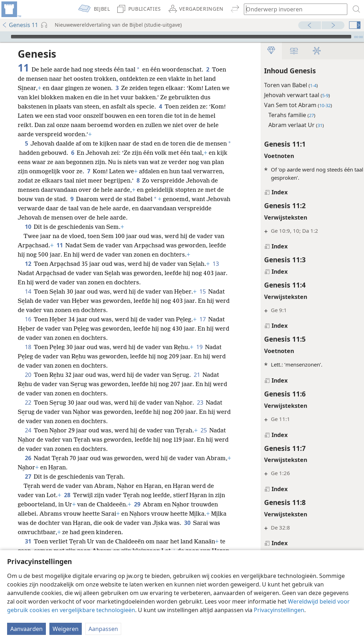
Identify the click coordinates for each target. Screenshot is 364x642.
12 (28, 273)
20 (28, 384)
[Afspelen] (5, 37)
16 (28, 328)
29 (148, 514)
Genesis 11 (20, 25)
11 (71, 254)
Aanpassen (103, 629)
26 (28, 467)
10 (28, 236)
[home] (11, 9)
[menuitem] (11, 9)
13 (216, 273)
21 (197, 384)
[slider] (181, 37)
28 (67, 504)
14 (28, 301)
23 (200, 412)
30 (22, 541)
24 (28, 440)
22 (28, 412)
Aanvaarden (26, 629)
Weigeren (66, 629)
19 (199, 356)
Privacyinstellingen (279, 610)
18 (28, 356)
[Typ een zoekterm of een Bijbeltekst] (292, 9)
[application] (182, 37)
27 (28, 486)
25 (204, 440)
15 (202, 301)
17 (202, 328)
